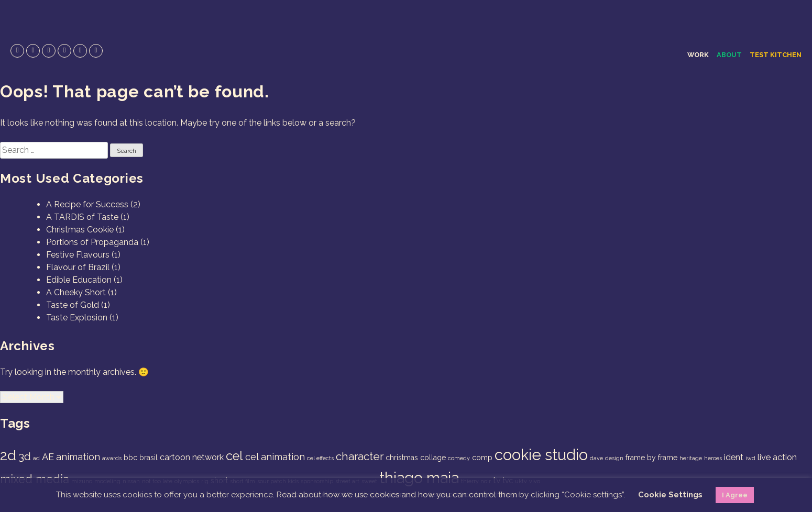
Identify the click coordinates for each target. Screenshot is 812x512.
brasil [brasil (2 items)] (149, 458)
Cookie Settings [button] (670, 495)
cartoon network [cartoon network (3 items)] (192, 457)
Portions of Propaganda (92, 242)
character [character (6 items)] (360, 456)
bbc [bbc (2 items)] (130, 458)
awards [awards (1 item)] (112, 458)
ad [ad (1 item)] (36, 458)
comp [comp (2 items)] (482, 458)
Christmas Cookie (80, 230)
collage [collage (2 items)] (433, 458)
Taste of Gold (73, 305)
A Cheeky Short (76, 292)
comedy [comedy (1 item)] (459, 458)
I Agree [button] (735, 495)
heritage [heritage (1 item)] (691, 458)
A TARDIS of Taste (82, 217)
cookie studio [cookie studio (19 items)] (541, 455)
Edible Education (79, 280)
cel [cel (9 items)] (234, 456)
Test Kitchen (776, 55)
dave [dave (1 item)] (596, 458)
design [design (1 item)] (614, 458)
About (729, 55)
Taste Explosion (77, 318)
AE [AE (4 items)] (48, 457)
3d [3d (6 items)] (25, 456)
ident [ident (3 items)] (734, 457)
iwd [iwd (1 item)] (750, 458)
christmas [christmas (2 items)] (402, 458)
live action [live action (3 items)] (777, 457)
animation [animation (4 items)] (78, 457)
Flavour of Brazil (78, 267)
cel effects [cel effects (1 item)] (320, 458)
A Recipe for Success (87, 204)
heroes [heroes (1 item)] (713, 458)
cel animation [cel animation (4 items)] (275, 457)
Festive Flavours (78, 255)
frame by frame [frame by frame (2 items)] (651, 458)
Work (698, 55)
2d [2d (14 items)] (8, 455)
